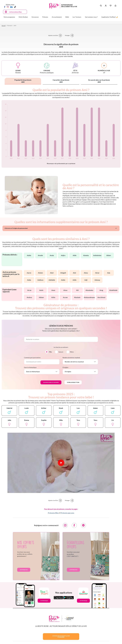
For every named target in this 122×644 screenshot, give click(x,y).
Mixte (72, 352)
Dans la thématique (30, 367)
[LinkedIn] (11, 7)
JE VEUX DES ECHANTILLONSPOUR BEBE (61, 636)
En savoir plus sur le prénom (99, 81)
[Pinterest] (83, 525)
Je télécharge (44, 601)
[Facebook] (5, 7)
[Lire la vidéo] (61, 463)
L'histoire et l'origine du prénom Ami (16, 228)
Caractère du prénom (61, 81)
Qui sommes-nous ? (91, 17)
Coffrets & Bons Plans (15, 12)
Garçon (61, 352)
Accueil (4, 26)
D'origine (65, 367)
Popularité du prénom (23, 81)
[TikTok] (15, 7)
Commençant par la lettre (32, 358)
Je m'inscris (24, 570)
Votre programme (9, 17)
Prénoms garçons (67, 513)
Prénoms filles (53, 513)
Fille (50, 352)
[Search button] (101, 6)
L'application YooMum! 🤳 (110, 17)
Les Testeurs (77, 17)
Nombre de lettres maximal (71, 358)
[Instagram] (8, 7)
